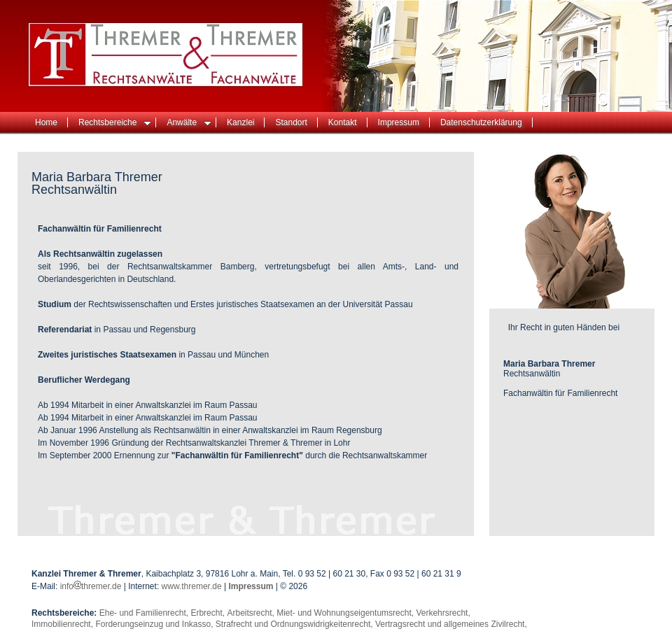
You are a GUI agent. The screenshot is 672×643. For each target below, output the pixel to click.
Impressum (399, 122)
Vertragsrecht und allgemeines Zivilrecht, (451, 624)
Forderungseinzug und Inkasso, (155, 624)
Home (46, 122)
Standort (291, 122)
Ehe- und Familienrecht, (145, 613)
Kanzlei (240, 122)
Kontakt (343, 122)
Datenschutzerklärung (481, 122)
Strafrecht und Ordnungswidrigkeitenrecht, (295, 624)
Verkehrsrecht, (443, 613)
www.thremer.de (192, 586)
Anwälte (189, 122)
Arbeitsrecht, (252, 613)
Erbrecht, (209, 613)
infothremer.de (92, 586)
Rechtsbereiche (115, 122)
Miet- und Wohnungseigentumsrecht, (346, 613)
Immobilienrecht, (63, 624)
